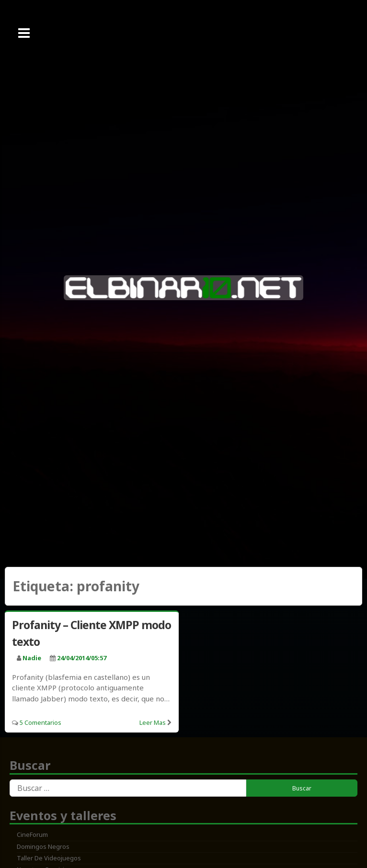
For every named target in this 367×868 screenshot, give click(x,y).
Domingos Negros (43, 846)
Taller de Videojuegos (49, 858)
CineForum (32, 834)
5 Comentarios (40, 722)
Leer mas (153, 722)
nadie (32, 658)
